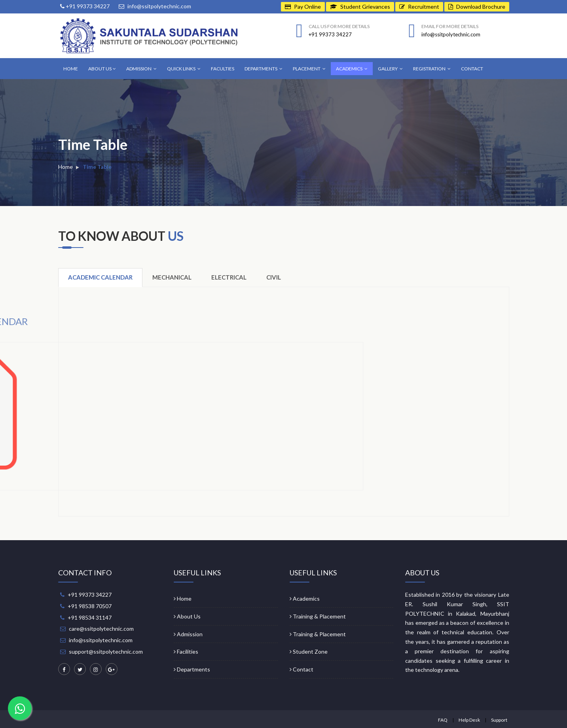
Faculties (223, 69)
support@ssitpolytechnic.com (106, 651)
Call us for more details (339, 26)
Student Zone (309, 651)
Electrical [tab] (229, 277)
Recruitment (419, 7)
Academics (352, 69)
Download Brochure (477, 7)
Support (499, 720)
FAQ (443, 720)
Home (71, 69)
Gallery (390, 69)
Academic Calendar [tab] (100, 277)
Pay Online (303, 7)
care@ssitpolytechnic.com (101, 629)
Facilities (186, 651)
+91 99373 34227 (85, 6)
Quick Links (184, 69)
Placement (309, 69)
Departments (264, 69)
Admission (141, 69)
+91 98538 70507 (90, 606)
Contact (472, 69)
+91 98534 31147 (90, 617)
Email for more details (450, 26)
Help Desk (469, 720)
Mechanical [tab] (172, 277)
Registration (432, 69)
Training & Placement (318, 616)
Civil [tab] (274, 277)
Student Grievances (360, 7)
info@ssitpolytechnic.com (155, 6)
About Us (102, 69)
